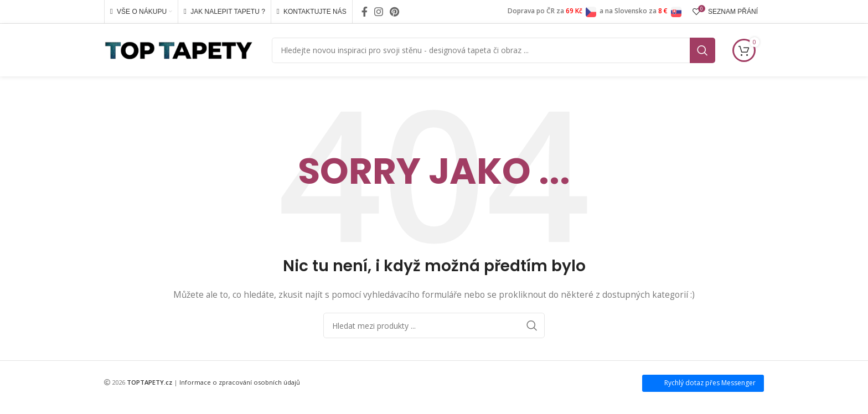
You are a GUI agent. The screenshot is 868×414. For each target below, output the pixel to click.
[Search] (494, 50)
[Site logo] (179, 49)
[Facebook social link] (365, 12)
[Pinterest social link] (394, 12)
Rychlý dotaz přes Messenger (710, 383)
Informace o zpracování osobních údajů (240, 382)
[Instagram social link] (379, 12)
